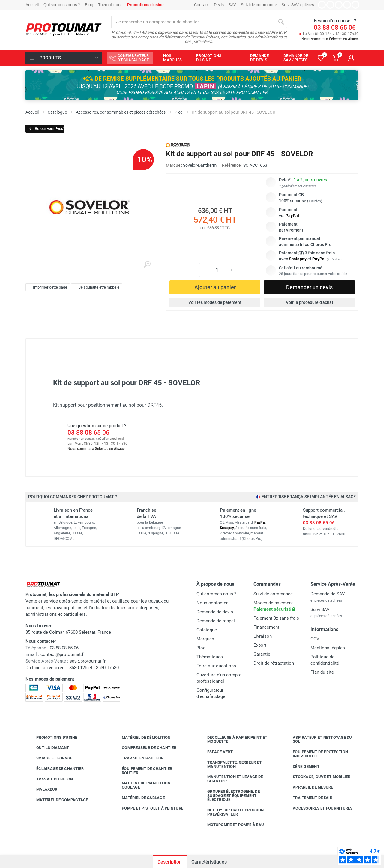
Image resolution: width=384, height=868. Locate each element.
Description (170, 862)
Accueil (32, 5)
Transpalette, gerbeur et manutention (230, 764)
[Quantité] (217, 270)
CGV (315, 639)
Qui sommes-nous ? (62, 5)
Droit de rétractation (274, 663)
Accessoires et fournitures (318, 808)
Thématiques (110, 5)
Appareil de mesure (309, 787)
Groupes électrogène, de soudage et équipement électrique (229, 796)
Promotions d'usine (52, 738)
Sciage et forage (50, 758)
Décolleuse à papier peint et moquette (233, 739)
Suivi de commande (259, 5)
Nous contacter (212, 603)
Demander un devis (309, 287)
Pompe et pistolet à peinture (148, 808)
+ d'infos (315, 201)
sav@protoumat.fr (88, 661)
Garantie (262, 654)
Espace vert (216, 752)
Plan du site (322, 672)
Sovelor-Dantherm (200, 165)
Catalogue (207, 630)
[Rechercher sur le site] (193, 22)
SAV (232, 5)
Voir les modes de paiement (215, 302)
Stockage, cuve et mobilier (317, 777)
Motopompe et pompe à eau (231, 825)
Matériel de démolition (142, 738)
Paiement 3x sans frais (276, 618)
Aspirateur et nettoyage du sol (318, 739)
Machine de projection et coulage (144, 785)
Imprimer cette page (47, 287)
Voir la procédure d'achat (310, 302)
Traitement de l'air (308, 798)
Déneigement (302, 767)
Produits (64, 58)
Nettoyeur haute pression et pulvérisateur (234, 812)
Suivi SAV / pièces (298, 5)
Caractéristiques (209, 862)
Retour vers (46, 129)
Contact (202, 5)
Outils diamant (48, 748)
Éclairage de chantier (55, 769)
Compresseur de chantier (145, 748)
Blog (89, 5)
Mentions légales (328, 648)
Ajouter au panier (215, 287)
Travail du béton (50, 779)
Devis (219, 5)
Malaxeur (42, 789)
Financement (266, 627)
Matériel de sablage (139, 798)
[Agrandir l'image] (147, 265)
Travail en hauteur (138, 758)
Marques (205, 639)
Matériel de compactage (58, 800)
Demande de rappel (216, 621)
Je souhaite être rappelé (96, 287)
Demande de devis (215, 612)
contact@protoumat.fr (63, 654)
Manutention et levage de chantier (231, 779)
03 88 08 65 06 (335, 28)
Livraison (263, 636)
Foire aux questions (216, 666)
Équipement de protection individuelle (316, 754)
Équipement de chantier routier (143, 771)
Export (260, 645)
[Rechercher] (281, 22)
